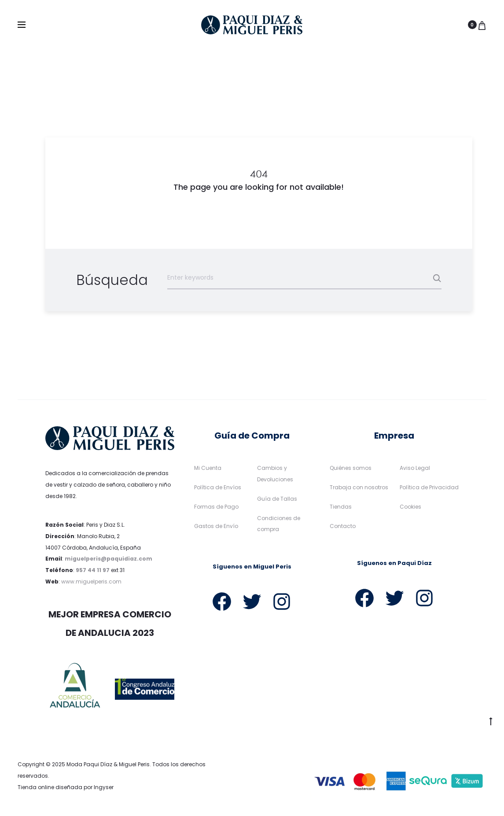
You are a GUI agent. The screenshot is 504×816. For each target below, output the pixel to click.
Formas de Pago (216, 507)
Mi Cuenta (208, 468)
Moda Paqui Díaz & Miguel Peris (108, 765)
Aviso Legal (415, 468)
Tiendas (341, 507)
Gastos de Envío (216, 526)
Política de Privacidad (429, 488)
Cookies (410, 507)
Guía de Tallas (277, 499)
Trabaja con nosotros (359, 488)
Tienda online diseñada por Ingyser (66, 788)
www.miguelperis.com (91, 582)
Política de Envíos (218, 488)
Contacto (343, 526)
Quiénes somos (351, 468)
